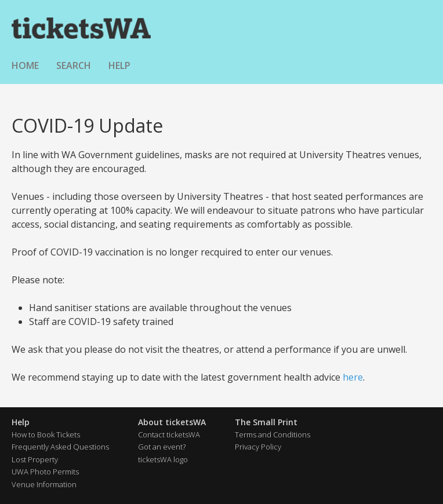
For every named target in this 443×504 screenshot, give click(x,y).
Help (119, 65)
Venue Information (44, 484)
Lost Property (35, 459)
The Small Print (266, 422)
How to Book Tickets (46, 434)
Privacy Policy (258, 447)
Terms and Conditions (273, 434)
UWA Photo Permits (45, 472)
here (353, 377)
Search (74, 65)
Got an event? (162, 447)
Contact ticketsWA (169, 434)
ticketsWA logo (163, 459)
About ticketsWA (172, 422)
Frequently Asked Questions (60, 447)
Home (25, 65)
